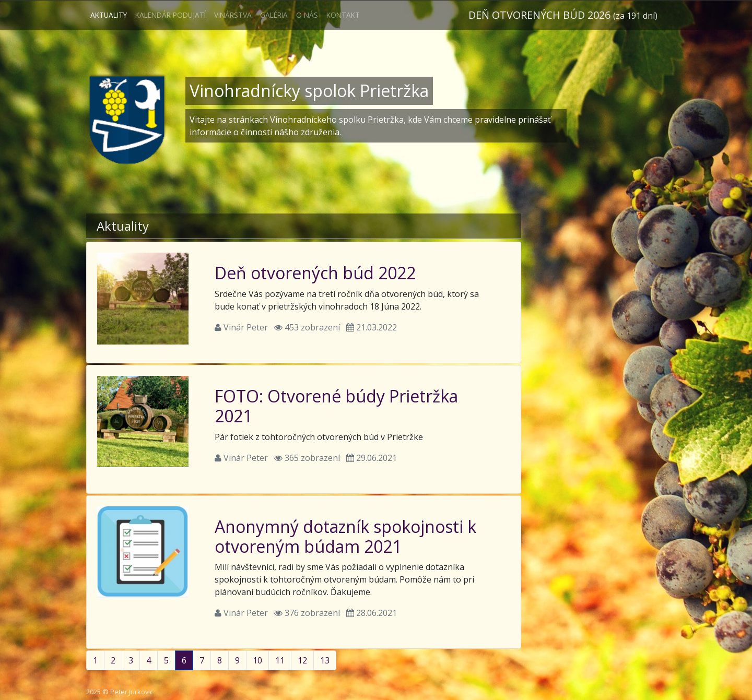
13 (325, 660)
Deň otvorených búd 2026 (563, 15)
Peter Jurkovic (132, 692)
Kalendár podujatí (171, 15)
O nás (307, 15)
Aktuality (109, 15)
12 (302, 660)
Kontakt (343, 15)
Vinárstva (233, 15)
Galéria (274, 15)
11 (280, 660)
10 (257, 660)
